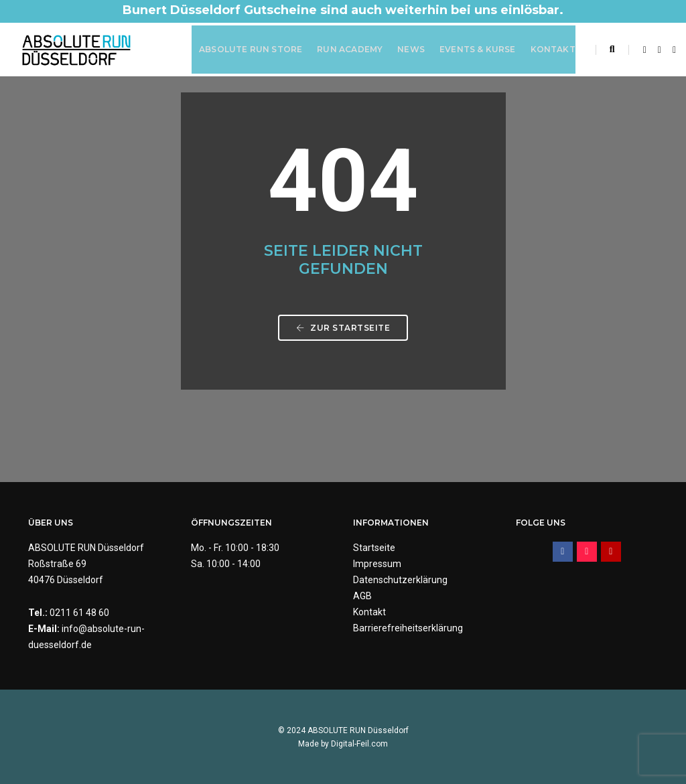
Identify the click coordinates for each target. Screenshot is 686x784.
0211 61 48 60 (79, 613)
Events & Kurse (478, 49)
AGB (362, 596)
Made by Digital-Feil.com (343, 744)
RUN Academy (350, 49)
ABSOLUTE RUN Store (251, 49)
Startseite (374, 548)
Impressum (377, 564)
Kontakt (553, 49)
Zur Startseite (343, 328)
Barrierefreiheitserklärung (408, 628)
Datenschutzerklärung (400, 580)
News (411, 49)
